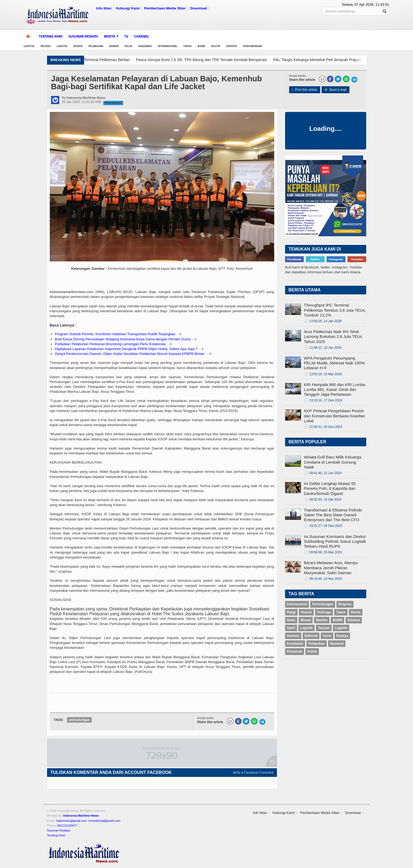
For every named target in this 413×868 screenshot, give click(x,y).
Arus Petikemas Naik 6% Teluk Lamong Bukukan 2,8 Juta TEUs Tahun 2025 (333, 336)
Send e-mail (336, 90)
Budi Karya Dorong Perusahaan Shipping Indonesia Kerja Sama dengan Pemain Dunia (123, 339)
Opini (291, 628)
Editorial (311, 636)
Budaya (114, 46)
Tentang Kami (50, 36)
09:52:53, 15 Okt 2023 (323, 500)
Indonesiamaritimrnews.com (72, 292)
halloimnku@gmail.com (71, 821)
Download (199, 8)
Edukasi (354, 620)
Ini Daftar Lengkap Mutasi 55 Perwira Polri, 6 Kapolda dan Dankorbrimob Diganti (330, 488)
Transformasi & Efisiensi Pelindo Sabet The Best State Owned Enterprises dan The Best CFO (333, 515)
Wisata (78, 46)
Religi (128, 46)
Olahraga (324, 612)
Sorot (327, 636)
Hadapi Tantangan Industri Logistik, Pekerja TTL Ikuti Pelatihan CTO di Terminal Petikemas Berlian (107, 60)
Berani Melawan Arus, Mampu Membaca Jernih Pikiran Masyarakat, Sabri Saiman (331, 568)
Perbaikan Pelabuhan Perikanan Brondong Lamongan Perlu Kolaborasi (110, 344)
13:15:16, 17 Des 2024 (323, 400)
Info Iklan (104, 8)
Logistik (29, 46)
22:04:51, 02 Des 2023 (323, 427)
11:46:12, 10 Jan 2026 (323, 348)
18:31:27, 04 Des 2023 (323, 526)
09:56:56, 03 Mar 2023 (323, 552)
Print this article (305, 90)
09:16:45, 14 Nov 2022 (323, 579)
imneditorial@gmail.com (104, 821)
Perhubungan (253, 46)
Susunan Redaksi (83, 36)
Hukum (306, 612)
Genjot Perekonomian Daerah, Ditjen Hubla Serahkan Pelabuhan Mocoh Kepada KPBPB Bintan (130, 354)
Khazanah (145, 46)
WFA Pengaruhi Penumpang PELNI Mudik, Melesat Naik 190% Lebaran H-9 (334, 363)
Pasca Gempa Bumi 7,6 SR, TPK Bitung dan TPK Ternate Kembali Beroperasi (261, 60)
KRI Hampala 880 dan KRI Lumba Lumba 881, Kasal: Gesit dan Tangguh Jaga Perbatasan (335, 389)
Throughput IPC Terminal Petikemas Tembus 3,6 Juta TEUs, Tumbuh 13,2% (335, 310)
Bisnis (356, 612)
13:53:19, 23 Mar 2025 (323, 374)
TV (126, 36)
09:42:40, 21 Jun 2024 (323, 473)
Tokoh (187, 46)
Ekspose (232, 46)
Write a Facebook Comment (253, 773)
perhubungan (79, 720)
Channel (142, 36)
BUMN (201, 46)
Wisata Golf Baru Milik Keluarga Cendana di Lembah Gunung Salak (333, 462)
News (291, 620)
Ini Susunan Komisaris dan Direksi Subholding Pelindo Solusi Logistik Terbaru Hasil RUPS (335, 541)
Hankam (293, 636)
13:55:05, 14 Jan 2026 (323, 321)
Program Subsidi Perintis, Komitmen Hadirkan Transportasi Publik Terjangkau (115, 334)
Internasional (167, 46)
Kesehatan (295, 644)
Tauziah (45, 46)
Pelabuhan (96, 46)
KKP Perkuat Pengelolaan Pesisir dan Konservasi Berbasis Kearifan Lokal (335, 416)
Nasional (337, 644)
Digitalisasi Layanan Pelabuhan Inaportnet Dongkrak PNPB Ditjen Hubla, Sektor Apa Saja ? (126, 349)
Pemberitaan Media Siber (165, 8)
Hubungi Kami (128, 8)
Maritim (322, 620)
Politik (216, 46)
